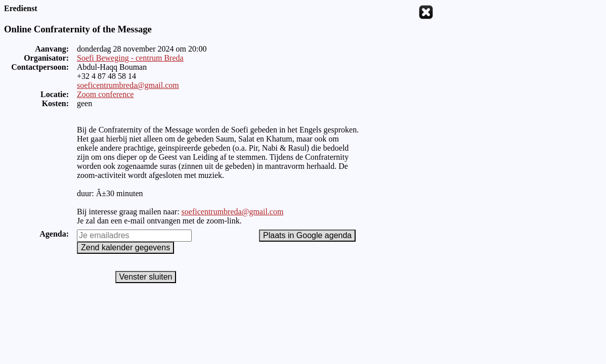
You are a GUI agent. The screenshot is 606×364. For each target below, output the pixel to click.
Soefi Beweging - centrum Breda (130, 58)
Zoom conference (105, 94)
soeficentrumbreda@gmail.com (128, 85)
